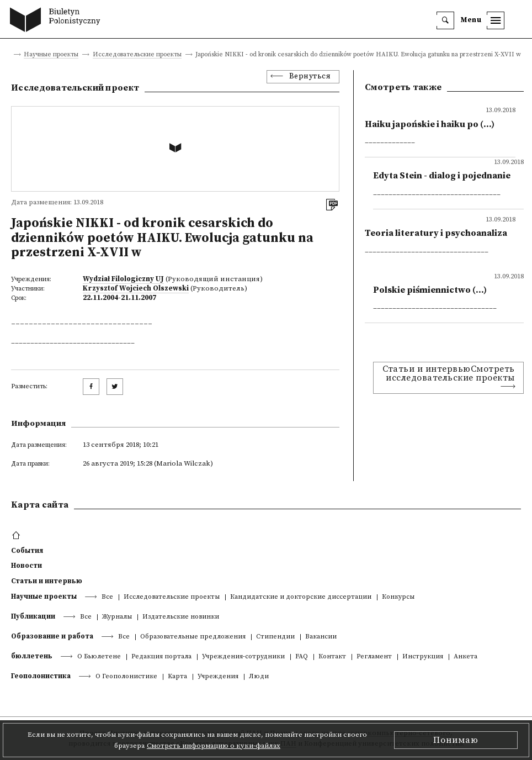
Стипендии (275, 637)
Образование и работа (52, 636)
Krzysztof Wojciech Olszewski (136, 288)
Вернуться (310, 76)
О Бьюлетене (99, 657)
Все (107, 597)
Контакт (332, 657)
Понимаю (456, 740)
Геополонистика (41, 676)
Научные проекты (51, 55)
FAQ (302, 657)
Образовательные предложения (193, 637)
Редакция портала (161, 657)
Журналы (117, 617)
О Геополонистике (126, 677)
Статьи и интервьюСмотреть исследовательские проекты (449, 373)
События (27, 551)
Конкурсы (398, 597)
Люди (259, 677)
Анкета (466, 657)
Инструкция (423, 657)
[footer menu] (17, 536)
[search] (445, 20)
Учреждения (218, 677)
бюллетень (32, 656)
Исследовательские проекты (137, 55)
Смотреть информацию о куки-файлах (214, 746)
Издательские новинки (181, 617)
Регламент (374, 657)
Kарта (177, 677)
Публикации (33, 616)
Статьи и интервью (47, 581)
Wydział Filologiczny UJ (123, 279)
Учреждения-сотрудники (243, 657)
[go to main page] (58, 21)
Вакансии (321, 637)
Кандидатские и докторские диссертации (301, 597)
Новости (26, 566)
